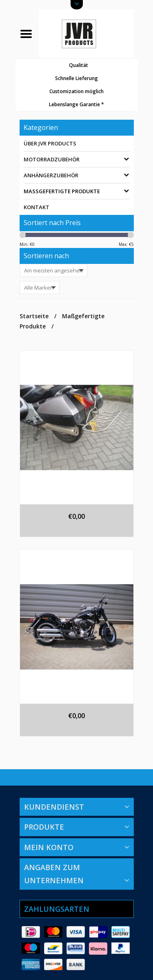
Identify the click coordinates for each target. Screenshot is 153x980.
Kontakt (37, 207)
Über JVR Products (50, 143)
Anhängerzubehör (51, 175)
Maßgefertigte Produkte (62, 191)
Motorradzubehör (52, 159)
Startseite (34, 316)
